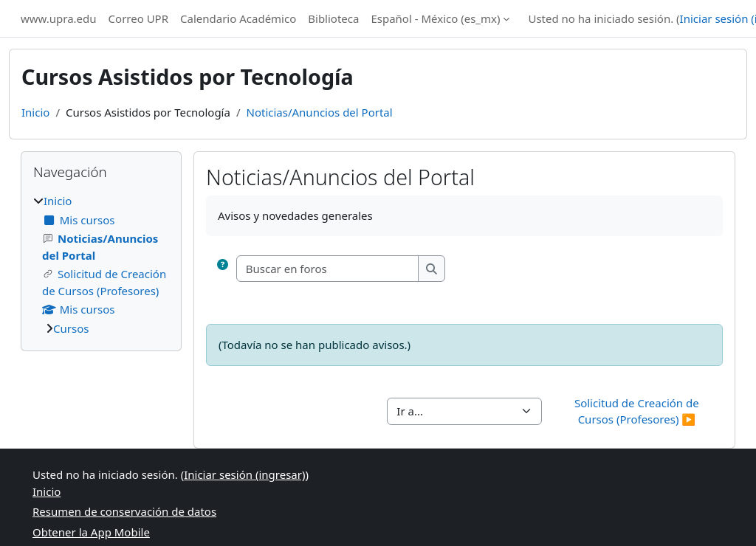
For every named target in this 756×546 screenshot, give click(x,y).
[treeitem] (101, 265)
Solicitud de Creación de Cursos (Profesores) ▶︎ (638, 411)
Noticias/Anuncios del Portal (320, 112)
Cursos (71, 328)
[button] (223, 269)
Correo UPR (138, 18)
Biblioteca (333, 18)
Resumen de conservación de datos (124, 511)
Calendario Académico (238, 18)
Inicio (35, 112)
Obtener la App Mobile (91, 532)
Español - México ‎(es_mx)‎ (435, 18)
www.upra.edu (59, 18)
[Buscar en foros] (328, 269)
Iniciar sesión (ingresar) (244, 474)
